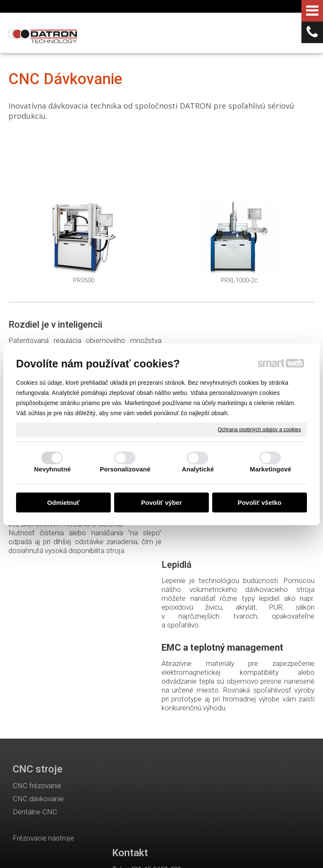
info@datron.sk (161, 664)
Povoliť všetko (260, 502)
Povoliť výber (161, 502)
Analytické (198, 469)
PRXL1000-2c (239, 280)
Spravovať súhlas (158, 852)
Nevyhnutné (53, 469)
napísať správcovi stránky (179, 844)
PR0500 (84, 280)
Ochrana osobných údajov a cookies (259, 429)
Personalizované (125, 469)
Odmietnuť (64, 502)
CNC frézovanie (37, 628)
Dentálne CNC (35, 654)
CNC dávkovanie (38, 641)
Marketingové (271, 469)
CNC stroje (38, 612)
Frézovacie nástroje (43, 681)
